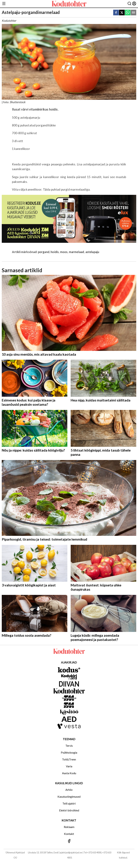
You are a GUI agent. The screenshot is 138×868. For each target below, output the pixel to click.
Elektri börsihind (69, 810)
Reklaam (69, 827)
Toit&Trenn (69, 759)
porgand (44, 252)
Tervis (69, 746)
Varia (69, 766)
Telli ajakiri (69, 803)
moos (64, 252)
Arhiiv (69, 790)
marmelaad (77, 252)
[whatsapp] (128, 13)
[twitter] (122, 13)
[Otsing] (129, 4)
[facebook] (116, 13)
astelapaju (92, 252)
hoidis (55, 252)
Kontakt (69, 834)
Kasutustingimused (69, 797)
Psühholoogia (69, 752)
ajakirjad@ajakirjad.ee (71, 852)
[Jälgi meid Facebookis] (69, 841)
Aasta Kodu (69, 773)
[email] (133, 13)
